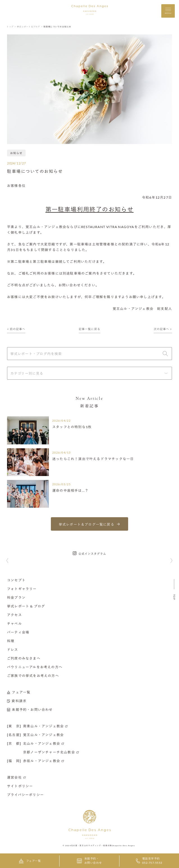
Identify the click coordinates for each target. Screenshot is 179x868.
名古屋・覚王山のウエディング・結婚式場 (91, 845)
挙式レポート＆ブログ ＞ (30, 27)
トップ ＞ (11, 27)
